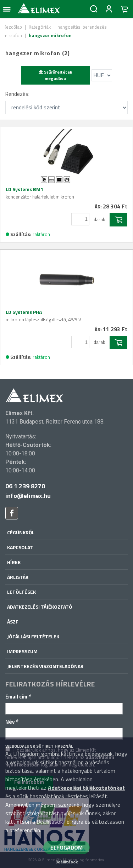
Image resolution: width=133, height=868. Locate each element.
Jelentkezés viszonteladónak (45, 666)
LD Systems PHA (43, 316)
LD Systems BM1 (40, 193)
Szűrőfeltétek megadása (55, 75)
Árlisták (18, 577)
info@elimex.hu (28, 496)
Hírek (14, 562)
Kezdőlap (13, 27)
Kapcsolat (20, 547)
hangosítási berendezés (82, 27)
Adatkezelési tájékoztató (40, 607)
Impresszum (22, 651)
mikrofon (13, 35)
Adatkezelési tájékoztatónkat (86, 788)
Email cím (18, 697)
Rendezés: (17, 94)
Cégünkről (21, 532)
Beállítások (66, 862)
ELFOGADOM (66, 847)
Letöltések (21, 592)
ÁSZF (13, 622)
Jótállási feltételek (33, 636)
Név (12, 722)
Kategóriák (40, 27)
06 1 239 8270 (25, 486)
